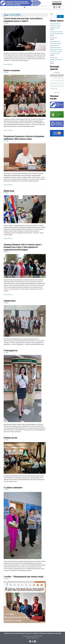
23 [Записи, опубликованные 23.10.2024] (55, 85)
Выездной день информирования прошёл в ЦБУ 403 (56, 59)
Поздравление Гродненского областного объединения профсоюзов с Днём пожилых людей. (24, 137)
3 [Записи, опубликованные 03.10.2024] (57, 77)
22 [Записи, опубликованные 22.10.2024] (53, 85)
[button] (25, 7)
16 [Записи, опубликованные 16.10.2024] (55, 83)
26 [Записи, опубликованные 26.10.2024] (61, 85)
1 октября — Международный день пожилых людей (24, 576)
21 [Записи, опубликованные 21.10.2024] (51, 85)
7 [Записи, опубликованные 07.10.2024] (51, 80)
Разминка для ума (10, 438)
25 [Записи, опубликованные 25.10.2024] (59, 85)
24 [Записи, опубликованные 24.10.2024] (57, 85)
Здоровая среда (10, 301)
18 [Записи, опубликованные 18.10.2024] (59, 83)
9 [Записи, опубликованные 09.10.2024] (55, 80)
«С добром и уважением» (13, 487)
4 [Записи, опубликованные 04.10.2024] (59, 77)
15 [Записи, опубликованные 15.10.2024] (53, 83)
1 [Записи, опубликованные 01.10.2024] (53, 77)
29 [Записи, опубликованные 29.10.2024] (53, 88)
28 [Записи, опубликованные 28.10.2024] (51, 88)
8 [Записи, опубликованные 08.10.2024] (53, 80)
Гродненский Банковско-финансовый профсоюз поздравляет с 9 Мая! (56, 26)
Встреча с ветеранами (12, 70)
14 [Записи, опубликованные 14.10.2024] (51, 83)
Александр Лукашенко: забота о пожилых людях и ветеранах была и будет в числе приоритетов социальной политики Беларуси (23, 247)
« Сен (55, 92)
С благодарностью (11, 350)
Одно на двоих (53, 37)
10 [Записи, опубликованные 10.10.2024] (57, 80)
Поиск (51, 14)
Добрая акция (9, 191)
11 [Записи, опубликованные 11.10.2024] (59, 80)
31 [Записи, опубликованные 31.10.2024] (57, 88)
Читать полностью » (8, 64)
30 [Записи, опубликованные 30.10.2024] (55, 88)
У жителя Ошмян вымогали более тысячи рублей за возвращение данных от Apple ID (23, 20)
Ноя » (59, 92)
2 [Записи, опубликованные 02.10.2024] (55, 77)
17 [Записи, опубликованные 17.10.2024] (57, 83)
